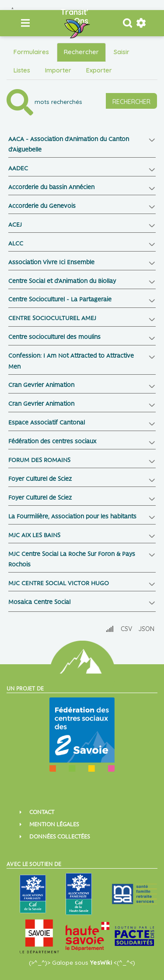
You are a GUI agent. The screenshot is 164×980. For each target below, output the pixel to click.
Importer (58, 70)
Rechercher (81, 52)
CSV (126, 629)
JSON (146, 629)
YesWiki (101, 962)
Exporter (99, 70)
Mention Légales (54, 825)
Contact (42, 813)
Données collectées (60, 837)
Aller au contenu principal (13, 8)
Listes (22, 70)
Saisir (122, 52)
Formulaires (31, 52)
